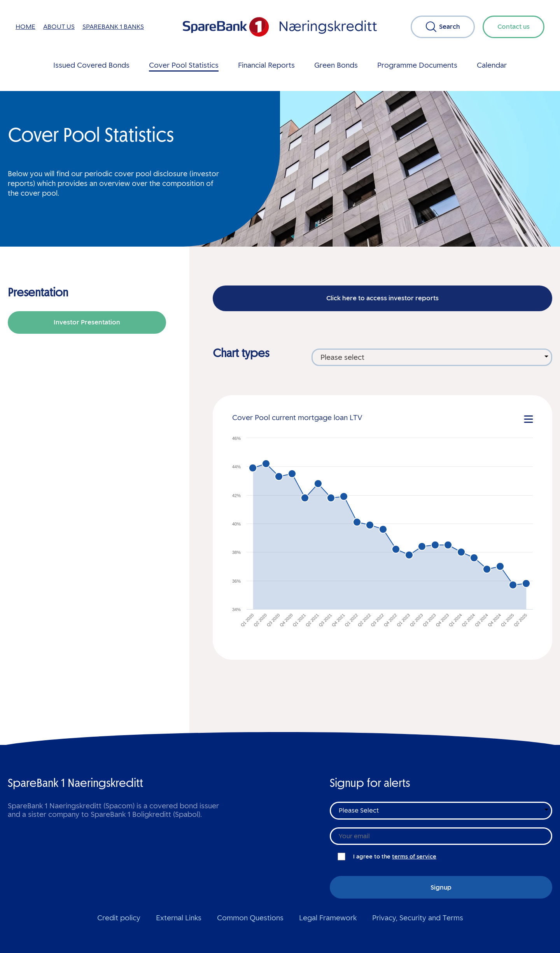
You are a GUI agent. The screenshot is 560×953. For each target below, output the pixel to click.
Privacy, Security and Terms (418, 918)
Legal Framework (328, 918)
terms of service (414, 857)
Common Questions (250, 918)
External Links (179, 918)
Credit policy (119, 918)
